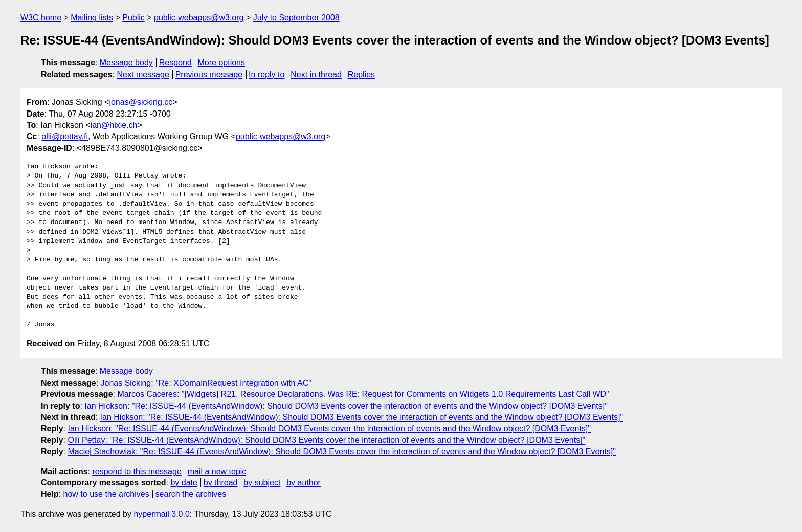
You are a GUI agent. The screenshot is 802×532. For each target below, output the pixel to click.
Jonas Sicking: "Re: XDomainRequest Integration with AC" (206, 383)
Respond (175, 63)
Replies (361, 74)
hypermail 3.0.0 (161, 514)
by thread (221, 483)
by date (184, 483)
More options (222, 63)
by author (304, 483)
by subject (262, 483)
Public (133, 18)
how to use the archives (106, 494)
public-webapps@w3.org (199, 18)
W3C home (41, 18)
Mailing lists (92, 18)
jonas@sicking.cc (141, 102)
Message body (126, 63)
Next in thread (316, 74)
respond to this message (137, 471)
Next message (143, 74)
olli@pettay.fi (65, 136)
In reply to (266, 74)
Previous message (209, 74)
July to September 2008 (296, 18)
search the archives (191, 494)
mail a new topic (217, 471)
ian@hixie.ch (114, 125)
